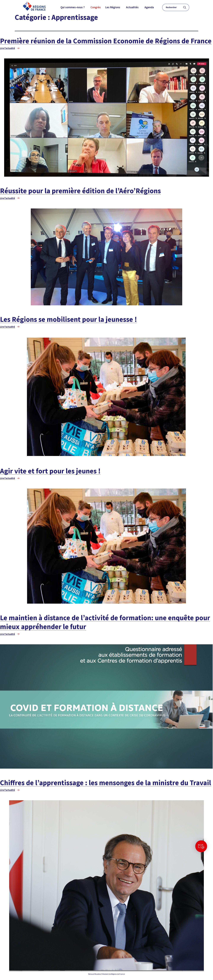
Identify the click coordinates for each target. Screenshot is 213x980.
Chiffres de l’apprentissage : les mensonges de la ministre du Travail (106, 783)
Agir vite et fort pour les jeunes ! (50, 471)
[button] (73, 7)
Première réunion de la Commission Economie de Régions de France (106, 41)
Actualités (132, 7)
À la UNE (183, 33)
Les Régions (113, 7)
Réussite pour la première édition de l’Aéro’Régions (80, 191)
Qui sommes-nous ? (73, 7)
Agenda (149, 7)
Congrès (96, 7)
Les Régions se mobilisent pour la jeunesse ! (68, 319)
